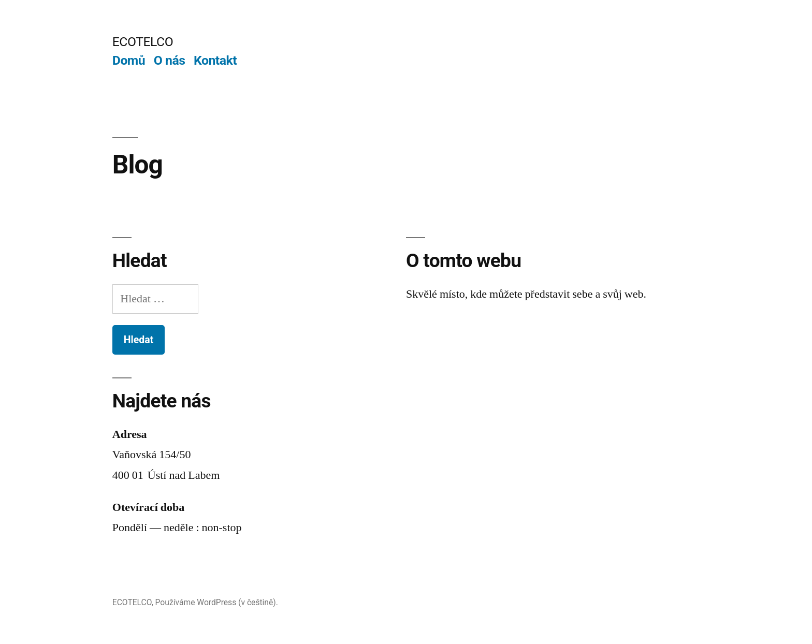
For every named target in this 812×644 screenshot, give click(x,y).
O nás (170, 60)
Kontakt (215, 60)
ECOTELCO (143, 42)
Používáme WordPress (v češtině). (217, 602)
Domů (129, 60)
